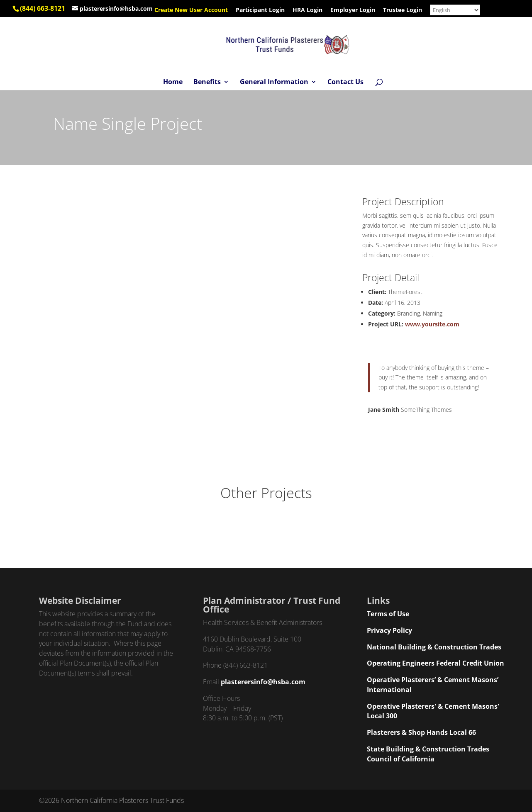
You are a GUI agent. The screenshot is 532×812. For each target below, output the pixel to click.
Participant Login (260, 10)
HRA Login (307, 10)
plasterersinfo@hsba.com (263, 682)
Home (173, 83)
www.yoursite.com (432, 324)
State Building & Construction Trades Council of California (428, 754)
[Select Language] (455, 10)
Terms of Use (388, 614)
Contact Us (345, 83)
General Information (274, 83)
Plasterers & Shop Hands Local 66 (421, 732)
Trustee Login (403, 10)
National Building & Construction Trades (434, 647)
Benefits (207, 83)
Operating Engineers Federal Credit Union (436, 663)
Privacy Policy (389, 630)
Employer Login (353, 10)
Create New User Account (191, 10)
